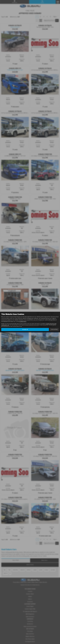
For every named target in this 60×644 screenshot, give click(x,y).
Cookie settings (54, 329)
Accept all (25, 329)
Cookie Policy (23, 321)
